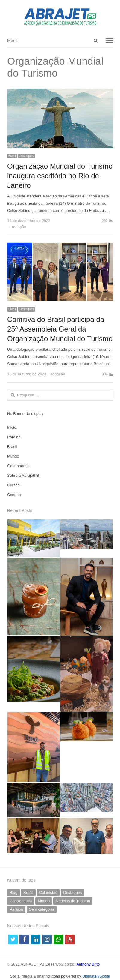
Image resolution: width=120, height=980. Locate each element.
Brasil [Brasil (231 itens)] (28, 893)
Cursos (13, 485)
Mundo (13, 456)
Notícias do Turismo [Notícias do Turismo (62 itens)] (73, 901)
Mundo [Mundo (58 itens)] (44, 901)
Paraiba (14, 437)
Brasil (12, 156)
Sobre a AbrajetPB (23, 475)
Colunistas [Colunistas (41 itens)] (48, 893)
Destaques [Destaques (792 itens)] (72, 893)
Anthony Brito (88, 964)
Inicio (12, 427)
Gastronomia (18, 466)
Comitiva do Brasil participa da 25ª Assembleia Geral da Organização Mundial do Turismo (60, 329)
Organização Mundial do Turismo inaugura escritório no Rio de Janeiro (60, 176)
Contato (14, 495)
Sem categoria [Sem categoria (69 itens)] (42, 909)
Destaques (27, 156)
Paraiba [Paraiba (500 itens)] (16, 909)
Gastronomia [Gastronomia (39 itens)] (21, 901)
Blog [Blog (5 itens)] (13, 893)
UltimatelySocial (96, 976)
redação (19, 227)
